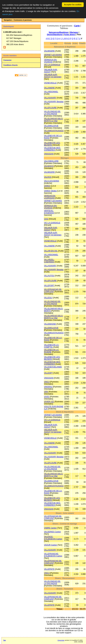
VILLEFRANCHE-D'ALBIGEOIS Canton (53, 555)
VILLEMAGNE (50, 324)
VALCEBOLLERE (51, 161)
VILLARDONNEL (51, 92)
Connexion (7, 60)
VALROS (48, 177)
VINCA (47, 382)
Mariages (74, 32)
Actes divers (70, 35)
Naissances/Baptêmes (59, 32)
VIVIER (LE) (49, 402)
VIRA (46, 392)
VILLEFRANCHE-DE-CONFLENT (53, 291)
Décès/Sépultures (55, 35)
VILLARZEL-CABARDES (49, 261)
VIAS (46, 219)
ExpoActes (61, 640)
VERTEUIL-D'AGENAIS (49, 212)
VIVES (47, 397)
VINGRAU (48, 387)
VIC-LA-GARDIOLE (52, 65)
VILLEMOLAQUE (51, 126)
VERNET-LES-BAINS (53, 55)
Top (5, 640)
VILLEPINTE (49, 569)
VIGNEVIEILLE (50, 83)
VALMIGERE (49, 51)
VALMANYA (49, 166)
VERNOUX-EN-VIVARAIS (51, 61)
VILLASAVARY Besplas (54, 102)
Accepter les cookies (73, 5)
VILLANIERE (49, 88)
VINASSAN (49, 154)
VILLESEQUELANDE (53, 367)
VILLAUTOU (49, 276)
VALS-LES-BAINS (51, 181)
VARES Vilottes (50, 191)
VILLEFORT (49, 286)
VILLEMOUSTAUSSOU (54, 131)
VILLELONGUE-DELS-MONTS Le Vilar (54, 120)
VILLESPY (48, 373)
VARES (47, 186)
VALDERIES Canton (52, 532)
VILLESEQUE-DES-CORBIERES (52, 149)
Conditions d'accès (10, 65)
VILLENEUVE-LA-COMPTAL (52, 346)
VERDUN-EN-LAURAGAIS (50, 197)
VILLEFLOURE (50, 108)
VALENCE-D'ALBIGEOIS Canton (53, 538)
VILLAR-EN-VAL (51, 251)
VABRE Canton (50, 528)
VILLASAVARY (50, 98)
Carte (77, 26)
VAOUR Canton (51, 545)
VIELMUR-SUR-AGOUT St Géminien (53, 76)
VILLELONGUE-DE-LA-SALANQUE (52, 113)
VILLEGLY (48, 298)
